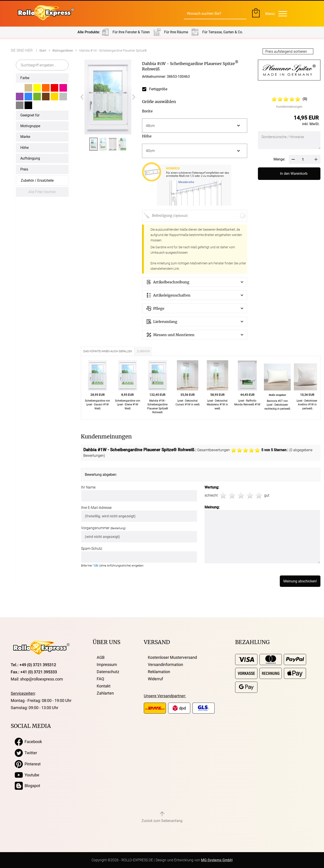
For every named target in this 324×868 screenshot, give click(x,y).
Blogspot (27, 786)
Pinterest (28, 764)
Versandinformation (165, 665)
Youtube (27, 775)
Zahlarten (105, 693)
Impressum (107, 665)
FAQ (100, 679)
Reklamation (159, 672)
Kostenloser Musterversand (172, 657)
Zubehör (143, 351)
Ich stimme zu (254, 853)
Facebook (28, 742)
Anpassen (228, 853)
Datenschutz (108, 672)
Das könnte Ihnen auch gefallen (108, 351)
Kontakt (104, 686)
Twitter (26, 753)
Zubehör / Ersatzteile (37, 180)
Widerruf (155, 679)
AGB (101, 657)
